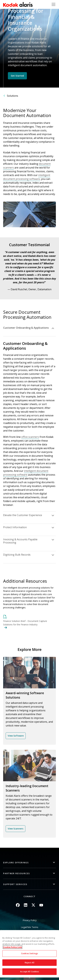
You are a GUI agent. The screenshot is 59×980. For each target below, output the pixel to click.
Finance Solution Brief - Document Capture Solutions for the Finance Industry (25, 623)
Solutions (13, 96)
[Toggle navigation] (53, 4)
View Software (16, 736)
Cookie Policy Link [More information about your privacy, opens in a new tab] (13, 947)
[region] (29, 954)
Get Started (17, 76)
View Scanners (15, 829)
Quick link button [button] (30, 978)
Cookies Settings (29, 953)
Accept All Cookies (29, 971)
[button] (29, 863)
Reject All (29, 963)
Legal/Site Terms (30, 927)
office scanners (30, 437)
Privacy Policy (30, 920)
